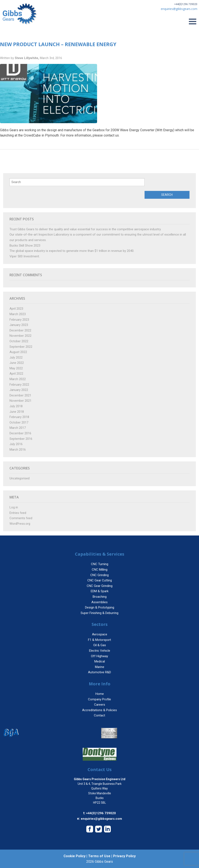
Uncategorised (20, 478)
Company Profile (99, 699)
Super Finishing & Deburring (99, 613)
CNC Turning (100, 564)
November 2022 (20, 336)
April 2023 (16, 309)
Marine (100, 667)
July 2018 (16, 406)
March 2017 (18, 428)
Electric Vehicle (100, 651)
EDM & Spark (100, 591)
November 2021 (20, 401)
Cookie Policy (74, 856)
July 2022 (16, 357)
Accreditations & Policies (99, 710)
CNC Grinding (99, 575)
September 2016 (21, 439)
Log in (14, 507)
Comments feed (21, 518)
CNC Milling (100, 570)
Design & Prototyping (100, 607)
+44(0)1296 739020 (186, 4)
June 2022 (17, 363)
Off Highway (99, 656)
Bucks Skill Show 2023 (25, 246)
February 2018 (19, 417)
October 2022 (19, 341)
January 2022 (19, 390)
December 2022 (20, 330)
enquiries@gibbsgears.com (101, 819)
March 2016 (18, 450)
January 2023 (19, 325)
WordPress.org (20, 524)
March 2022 (18, 379)
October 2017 (19, 422)
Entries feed (18, 513)
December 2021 (20, 395)
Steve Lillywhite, (27, 58)
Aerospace (100, 634)
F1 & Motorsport (99, 640)
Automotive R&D (99, 672)
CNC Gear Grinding (100, 586)
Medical (100, 661)
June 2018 (17, 412)
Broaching (100, 597)
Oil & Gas (100, 645)
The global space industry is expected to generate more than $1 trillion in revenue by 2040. (72, 251)
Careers (100, 705)
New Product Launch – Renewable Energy (58, 44)
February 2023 (19, 320)
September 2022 (21, 347)
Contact (99, 715)
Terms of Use (99, 856)
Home (100, 694)
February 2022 (19, 385)
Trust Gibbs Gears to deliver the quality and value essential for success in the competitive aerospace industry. (85, 229)
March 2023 (18, 314)
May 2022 (16, 368)
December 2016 (20, 433)
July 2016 (16, 444)
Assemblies (99, 602)
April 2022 (16, 374)
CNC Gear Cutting (100, 580)
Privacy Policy (124, 856)
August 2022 (18, 352)
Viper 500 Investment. (25, 256)
